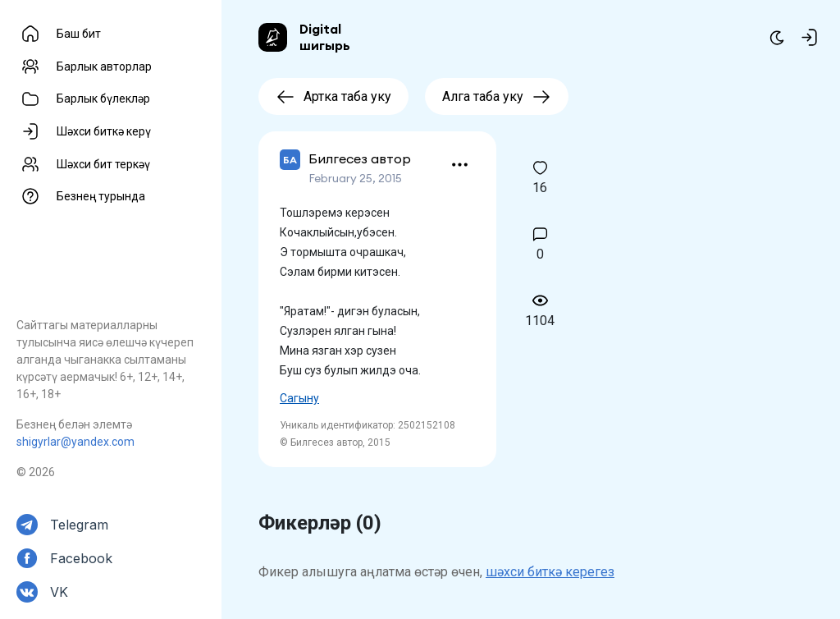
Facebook (81, 558)
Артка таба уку (333, 96)
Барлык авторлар (104, 66)
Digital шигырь (325, 37)
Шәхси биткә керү (104, 131)
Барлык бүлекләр (103, 99)
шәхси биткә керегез (550, 572)
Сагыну (299, 398)
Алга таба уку (497, 96)
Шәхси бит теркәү (103, 164)
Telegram (79, 525)
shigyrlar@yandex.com (75, 442)
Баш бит (79, 34)
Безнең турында (101, 196)
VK (59, 592)
